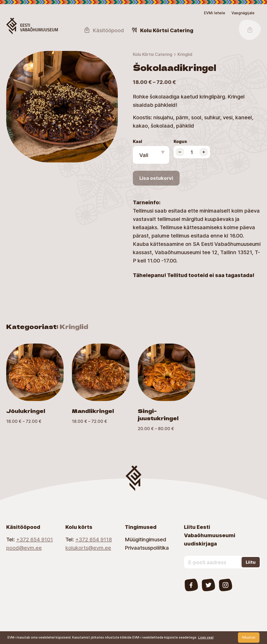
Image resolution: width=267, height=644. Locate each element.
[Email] (30, 548)
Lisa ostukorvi (156, 178)
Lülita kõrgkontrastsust (8, 12)
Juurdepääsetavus (9, 9)
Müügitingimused (146, 539)
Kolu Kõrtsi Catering (153, 54)
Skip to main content (6, 9)
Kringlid (185, 54)
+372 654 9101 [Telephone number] (35, 539)
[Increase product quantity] (204, 152)
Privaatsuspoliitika (147, 548)
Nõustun (249, 637)
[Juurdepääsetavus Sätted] (243, 13)
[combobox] (151, 155)
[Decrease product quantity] (180, 152)
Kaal (138, 141)
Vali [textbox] (144, 155)
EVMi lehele (215, 13)
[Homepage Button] (32, 26)
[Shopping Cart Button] (250, 30)
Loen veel (206, 637)
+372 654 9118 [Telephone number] (94, 539)
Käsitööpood (104, 30)
